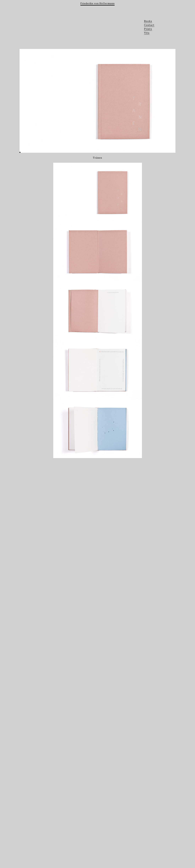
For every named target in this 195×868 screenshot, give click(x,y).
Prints (148, 29)
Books (148, 21)
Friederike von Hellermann (97, 3)
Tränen (97, 158)
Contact (149, 25)
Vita (147, 33)
